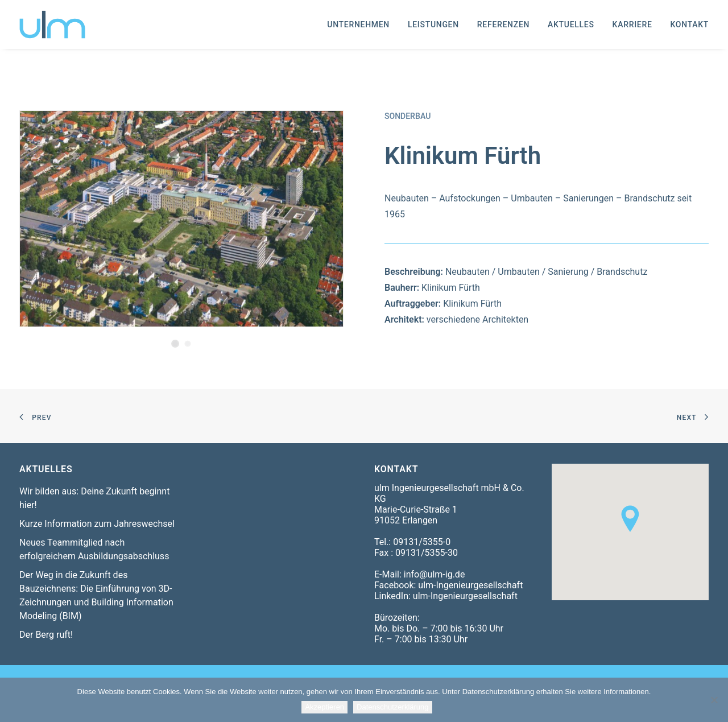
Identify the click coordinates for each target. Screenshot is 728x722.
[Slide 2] (188, 344)
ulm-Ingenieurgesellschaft (470, 585)
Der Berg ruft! (46, 635)
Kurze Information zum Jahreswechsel (97, 524)
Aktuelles (571, 24)
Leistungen (433, 24)
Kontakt (690, 24)
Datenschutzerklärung (392, 707)
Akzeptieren (324, 707)
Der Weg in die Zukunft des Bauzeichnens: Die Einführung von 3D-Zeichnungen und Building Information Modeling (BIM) (96, 595)
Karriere (632, 24)
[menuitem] (362, 24)
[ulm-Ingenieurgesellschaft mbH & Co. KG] (52, 24)
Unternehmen (358, 24)
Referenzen (503, 24)
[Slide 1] (175, 344)
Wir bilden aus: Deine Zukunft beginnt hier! (94, 498)
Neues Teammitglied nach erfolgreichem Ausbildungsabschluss (94, 549)
